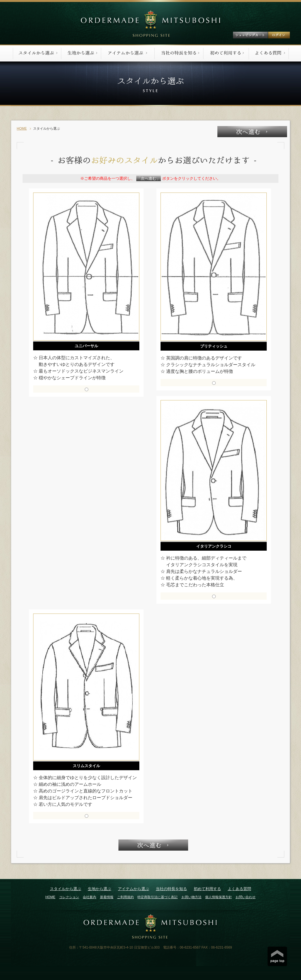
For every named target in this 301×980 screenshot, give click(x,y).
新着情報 (107, 897)
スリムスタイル (86, 766)
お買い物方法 (191, 897)
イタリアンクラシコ (214, 546)
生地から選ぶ (99, 889)
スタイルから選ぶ (65, 889)
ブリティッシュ (214, 346)
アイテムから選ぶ (133, 889)
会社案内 (89, 897)
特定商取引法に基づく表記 (157, 897)
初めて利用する (207, 889)
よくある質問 (239, 889)
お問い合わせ (246, 897)
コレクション (69, 897)
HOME (22, 129)
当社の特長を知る (171, 889)
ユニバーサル (86, 346)
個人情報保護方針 (219, 897)
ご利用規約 (125, 897)
